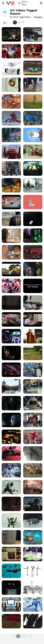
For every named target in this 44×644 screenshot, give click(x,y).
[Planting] (33, 470)
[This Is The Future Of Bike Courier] (33, 85)
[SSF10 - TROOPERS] (11, 269)
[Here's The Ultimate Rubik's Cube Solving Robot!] (11, 252)
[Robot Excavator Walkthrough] (33, 537)
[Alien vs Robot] (33, 554)
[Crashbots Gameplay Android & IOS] (11, 202)
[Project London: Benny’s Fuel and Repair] (11, 521)
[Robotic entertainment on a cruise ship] (33, 621)
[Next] (30, 636)
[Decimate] (33, 454)
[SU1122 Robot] (33, 319)
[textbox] (6, 23)
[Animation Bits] (33, 571)
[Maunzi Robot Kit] (11, 68)
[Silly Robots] (33, 202)
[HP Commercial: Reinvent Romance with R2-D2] (11, 353)
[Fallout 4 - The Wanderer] (11, 219)
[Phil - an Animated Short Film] (11, 454)
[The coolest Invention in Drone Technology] (33, 353)
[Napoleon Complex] (33, 303)
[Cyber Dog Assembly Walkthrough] (33, 118)
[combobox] (6, 23)
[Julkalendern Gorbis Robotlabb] (33, 252)
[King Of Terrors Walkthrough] (11, 118)
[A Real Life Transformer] (11, 152)
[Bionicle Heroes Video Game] (11, 437)
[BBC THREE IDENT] (33, 51)
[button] (38, 17)
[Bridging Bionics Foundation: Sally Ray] (11, 286)
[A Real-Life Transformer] (11, 169)
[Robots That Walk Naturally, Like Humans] (33, 152)
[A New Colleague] (11, 236)
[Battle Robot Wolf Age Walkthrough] (11, 571)
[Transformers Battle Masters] (11, 51)
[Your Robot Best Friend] (33, 185)
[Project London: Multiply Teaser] (11, 554)
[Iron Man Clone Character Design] (33, 504)
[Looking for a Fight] (33, 437)
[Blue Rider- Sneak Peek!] (11, 621)
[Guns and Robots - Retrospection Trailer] (11, 185)
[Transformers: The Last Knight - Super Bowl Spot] (33, 169)
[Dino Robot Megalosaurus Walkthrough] (33, 34)
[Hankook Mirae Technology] (11, 470)
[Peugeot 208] (11, 420)
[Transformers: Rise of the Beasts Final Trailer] (11, 34)
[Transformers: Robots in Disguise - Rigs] (33, 68)
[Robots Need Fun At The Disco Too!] (33, 236)
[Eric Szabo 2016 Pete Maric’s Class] (33, 286)
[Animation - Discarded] (11, 537)
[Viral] (11, 504)
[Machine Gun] (11, 403)
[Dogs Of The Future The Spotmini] (33, 102)
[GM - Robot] (11, 588)
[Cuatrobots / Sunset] (33, 487)
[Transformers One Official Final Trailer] (11, 319)
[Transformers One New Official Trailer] (11, 370)
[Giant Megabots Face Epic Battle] (33, 521)
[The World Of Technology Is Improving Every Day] (33, 386)
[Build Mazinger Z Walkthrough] (33, 135)
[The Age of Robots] (33, 604)
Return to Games (24, 3)
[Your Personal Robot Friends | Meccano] (11, 336)
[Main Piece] (33, 403)
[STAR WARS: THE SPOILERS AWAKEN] (11, 604)
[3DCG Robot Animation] (33, 336)
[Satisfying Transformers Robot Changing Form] (11, 102)
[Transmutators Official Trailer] (33, 219)
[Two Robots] (33, 588)
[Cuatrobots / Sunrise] (11, 487)
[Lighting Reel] (33, 269)
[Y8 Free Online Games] (11, 3)
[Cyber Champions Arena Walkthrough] (11, 135)
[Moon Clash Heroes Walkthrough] (33, 370)
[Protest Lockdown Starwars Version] (11, 386)
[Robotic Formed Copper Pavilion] (33, 420)
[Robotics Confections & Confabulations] (11, 85)
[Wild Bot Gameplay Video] (11, 303)
